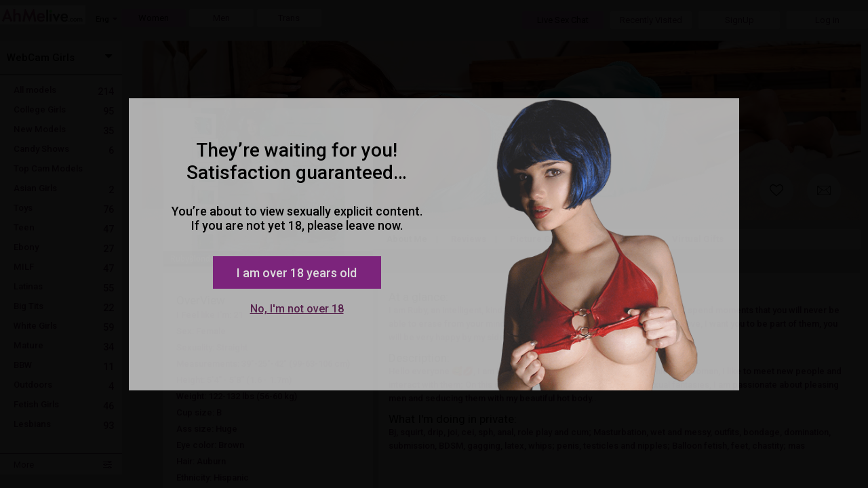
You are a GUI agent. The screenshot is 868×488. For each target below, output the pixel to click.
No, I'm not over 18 (297, 309)
